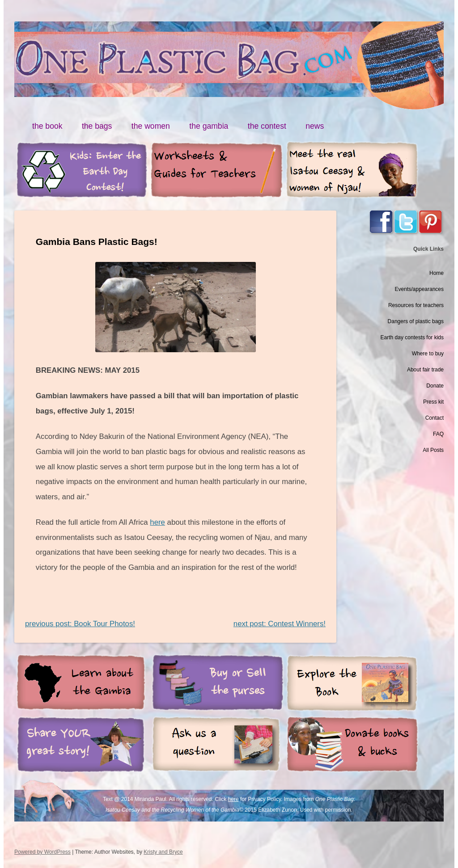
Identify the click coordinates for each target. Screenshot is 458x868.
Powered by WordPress (42, 852)
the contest (267, 126)
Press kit (433, 402)
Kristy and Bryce (163, 852)
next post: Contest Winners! (280, 624)
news (315, 126)
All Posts (433, 450)
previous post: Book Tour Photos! (80, 624)
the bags (97, 126)
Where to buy (428, 354)
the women (151, 126)
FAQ (438, 434)
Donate (435, 386)
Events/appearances (419, 289)
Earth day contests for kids (412, 337)
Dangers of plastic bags (416, 321)
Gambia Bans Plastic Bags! (97, 242)
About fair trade (425, 370)
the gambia (209, 126)
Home (437, 273)
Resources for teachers (416, 305)
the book (47, 126)
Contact (435, 418)
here (157, 522)
